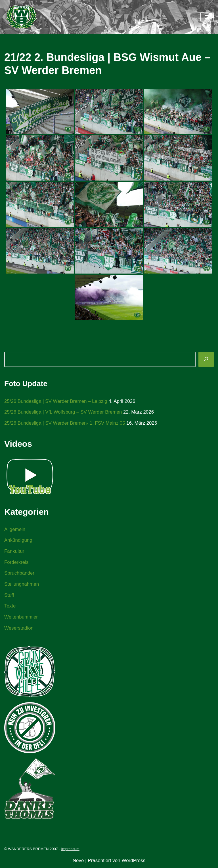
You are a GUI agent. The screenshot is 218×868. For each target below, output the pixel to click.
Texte (10, 607)
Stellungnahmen (22, 585)
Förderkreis (16, 563)
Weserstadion (19, 629)
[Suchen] (206, 359)
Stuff (9, 596)
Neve (78, 861)
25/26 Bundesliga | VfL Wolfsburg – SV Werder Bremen (63, 412)
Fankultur (14, 552)
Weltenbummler (21, 618)
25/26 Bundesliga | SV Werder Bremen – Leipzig (56, 401)
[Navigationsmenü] (207, 17)
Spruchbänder (19, 574)
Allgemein (15, 529)
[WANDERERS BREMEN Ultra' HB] (21, 17)
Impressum (70, 850)
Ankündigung (18, 540)
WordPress (133, 861)
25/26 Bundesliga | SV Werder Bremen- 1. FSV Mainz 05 (65, 423)
